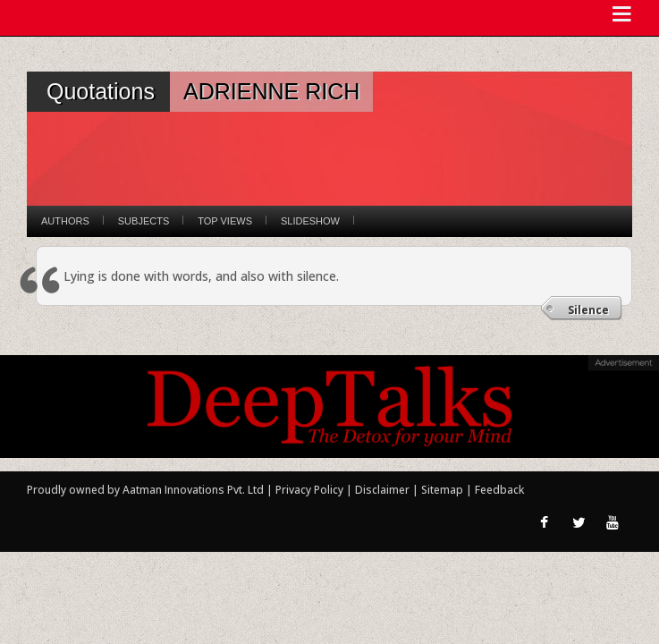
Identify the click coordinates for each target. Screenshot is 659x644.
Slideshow (310, 221)
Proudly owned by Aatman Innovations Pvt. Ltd (145, 490)
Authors (65, 221)
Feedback (499, 490)
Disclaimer (382, 490)
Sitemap (444, 490)
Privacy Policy (311, 490)
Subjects (144, 221)
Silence (588, 310)
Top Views (225, 221)
